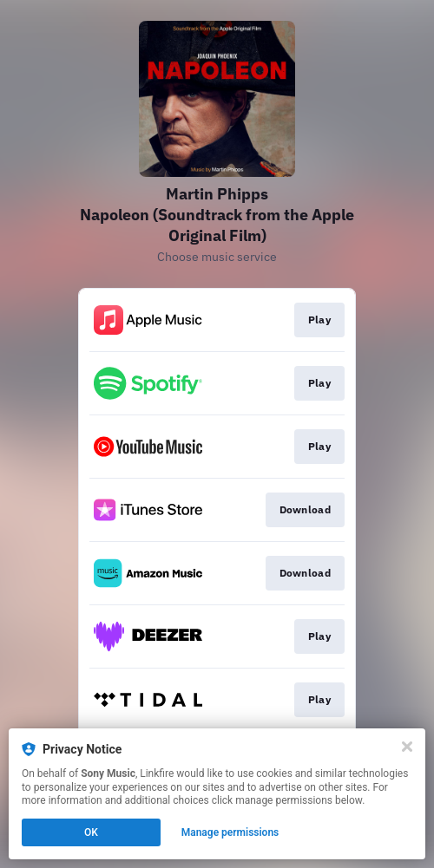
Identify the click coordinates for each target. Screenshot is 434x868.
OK (91, 832)
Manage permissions (230, 832)
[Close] (407, 747)
